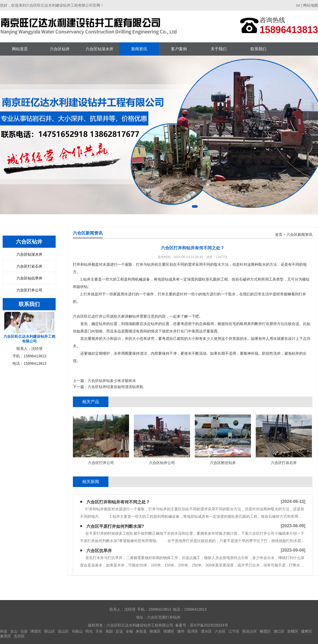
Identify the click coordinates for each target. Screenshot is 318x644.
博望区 (36, 631)
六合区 (220, 631)
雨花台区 (250, 631)
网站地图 (311, 5)
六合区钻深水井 (100, 49)
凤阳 (109, 631)
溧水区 (206, 631)
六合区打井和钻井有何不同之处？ (118, 502)
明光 (89, 631)
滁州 (181, 631)
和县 (4, 631)
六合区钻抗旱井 (29, 278)
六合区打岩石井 (29, 266)
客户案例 (179, 49)
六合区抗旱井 (99, 551)
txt (298, 5)
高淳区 (193, 631)
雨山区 (50, 631)
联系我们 (258, 49)
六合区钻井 (60, 49)
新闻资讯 (139, 49)
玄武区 (19, 636)
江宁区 (234, 631)
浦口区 (279, 631)
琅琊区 (169, 631)
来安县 (141, 631)
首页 (279, 235)
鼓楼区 (293, 631)
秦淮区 (6, 636)
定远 (119, 631)
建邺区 (307, 631)
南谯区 (155, 631)
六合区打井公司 (29, 290)
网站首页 (20, 49)
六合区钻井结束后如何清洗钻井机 (116, 387)
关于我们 (219, 49)
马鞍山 (77, 631)
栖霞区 (265, 631)
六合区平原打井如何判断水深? (115, 526)
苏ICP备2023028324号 (209, 625)
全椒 (129, 631)
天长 (99, 631)
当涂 (24, 631)
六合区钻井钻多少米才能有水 (112, 381)
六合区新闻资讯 (299, 235)
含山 (14, 631)
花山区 (63, 631)
